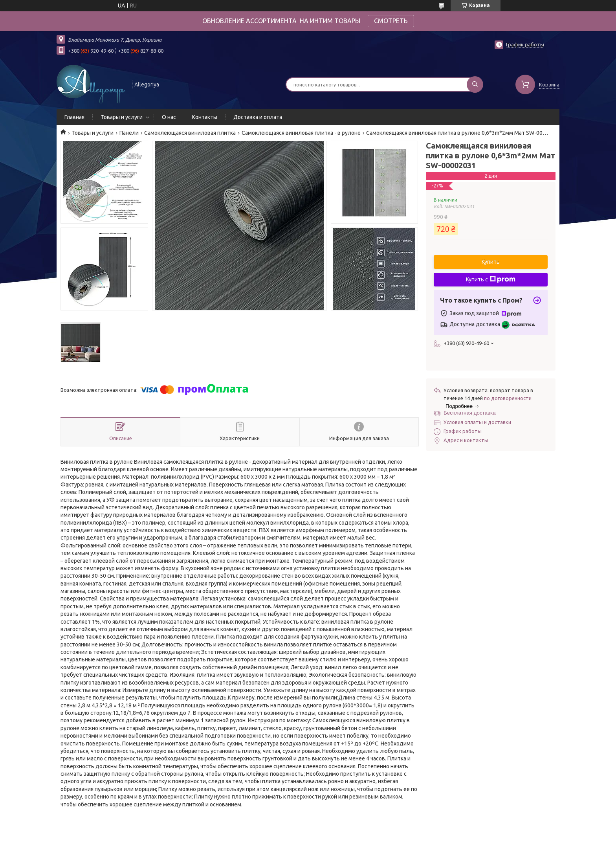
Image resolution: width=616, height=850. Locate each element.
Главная (74, 117)
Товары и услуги (122, 117)
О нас (169, 117)
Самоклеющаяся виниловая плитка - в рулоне (301, 133)
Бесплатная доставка (470, 413)
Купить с (491, 279)
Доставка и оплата (258, 117)
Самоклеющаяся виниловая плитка (190, 133)
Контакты (205, 117)
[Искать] (475, 84)
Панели (129, 133)
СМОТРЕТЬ (391, 21)
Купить (491, 262)
